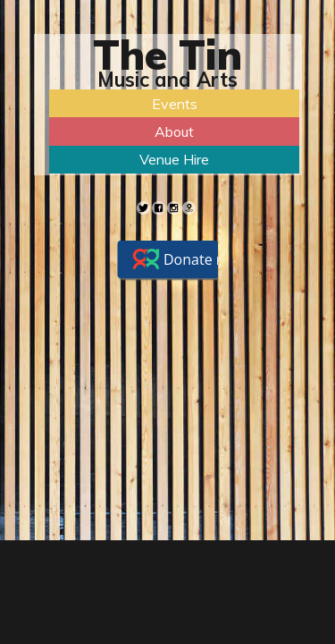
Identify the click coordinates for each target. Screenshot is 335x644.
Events (175, 104)
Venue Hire (174, 159)
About (174, 131)
